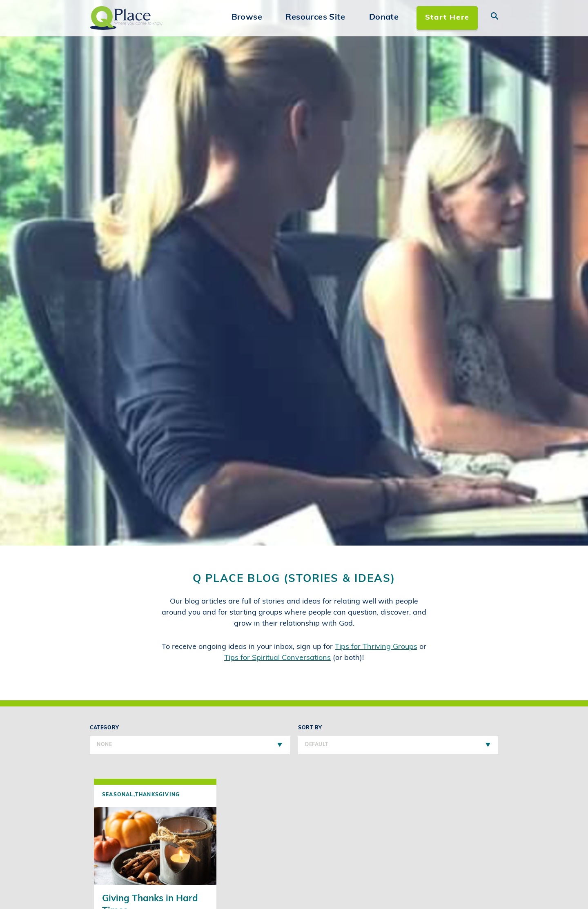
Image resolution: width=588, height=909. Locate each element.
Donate (384, 18)
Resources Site (315, 18)
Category (190, 740)
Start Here (447, 18)
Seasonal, (119, 795)
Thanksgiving (157, 795)
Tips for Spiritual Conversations (277, 658)
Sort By (398, 740)
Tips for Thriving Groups (376, 647)
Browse (247, 18)
